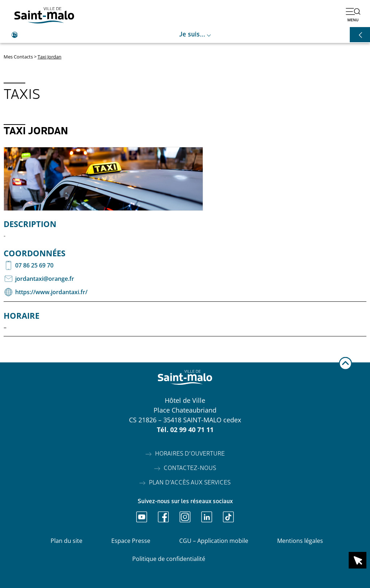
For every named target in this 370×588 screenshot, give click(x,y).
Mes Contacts (18, 57)
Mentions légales (300, 541)
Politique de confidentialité (169, 559)
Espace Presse (131, 541)
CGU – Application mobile (214, 541)
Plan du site (66, 541)
